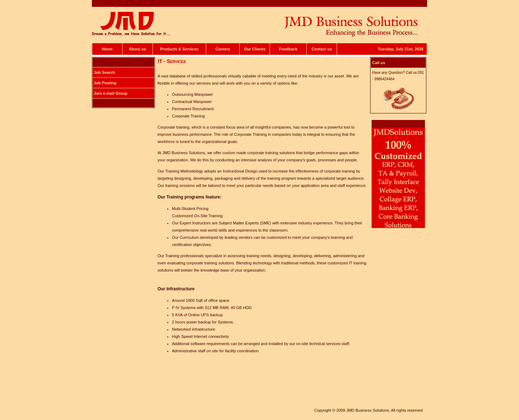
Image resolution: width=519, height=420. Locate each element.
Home (107, 49)
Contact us (322, 49)
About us (137, 49)
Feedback (288, 49)
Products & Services (179, 49)
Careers (223, 49)
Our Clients (255, 49)
